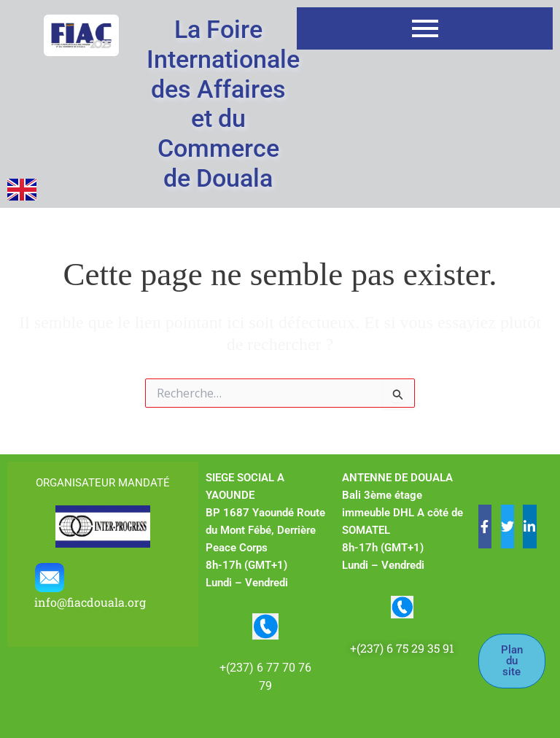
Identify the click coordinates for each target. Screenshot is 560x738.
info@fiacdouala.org (92, 602)
